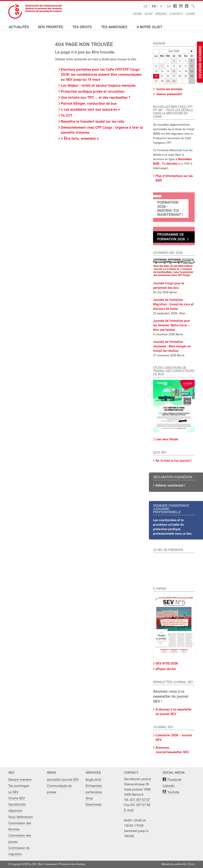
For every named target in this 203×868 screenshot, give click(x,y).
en (169, 7)
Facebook (174, 780)
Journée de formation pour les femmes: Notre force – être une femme (172, 325)
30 (174, 81)
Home (138, 14)
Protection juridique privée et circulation (93, 92)
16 (174, 72)
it (161, 7)
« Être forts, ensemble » (80, 139)
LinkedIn (169, 786)
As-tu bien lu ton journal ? (174, 461)
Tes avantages (114, 27)
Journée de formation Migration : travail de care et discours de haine (173, 304)
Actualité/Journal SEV (63, 780)
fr (154, 7)
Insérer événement (169, 94)
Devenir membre (201, 62)
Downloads (93, 805)
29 (168, 81)
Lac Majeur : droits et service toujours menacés (98, 86)
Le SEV (13, 792)
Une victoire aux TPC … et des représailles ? (96, 98)
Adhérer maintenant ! (170, 486)
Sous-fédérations (21, 817)
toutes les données (169, 89)
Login (190, 14)
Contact (176, 14)
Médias (161, 14)
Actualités (19, 27)
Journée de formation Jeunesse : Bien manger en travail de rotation (172, 346)
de (146, 7)
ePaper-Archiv (166, 669)
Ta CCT (67, 116)
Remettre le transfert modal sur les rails (93, 122)
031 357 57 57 (140, 800)
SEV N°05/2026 (167, 664)
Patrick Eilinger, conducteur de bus (89, 104)
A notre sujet (149, 27)
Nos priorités (51, 27)
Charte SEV (17, 798)
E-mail (129, 810)
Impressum (51, 864)
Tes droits (82, 27)
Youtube (173, 792)
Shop (149, 14)
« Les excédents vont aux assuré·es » (90, 110)
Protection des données (72, 864)
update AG (180, 864)
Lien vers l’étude (167, 439)
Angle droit (93, 780)
